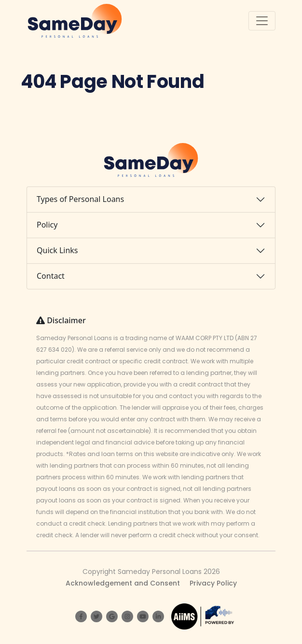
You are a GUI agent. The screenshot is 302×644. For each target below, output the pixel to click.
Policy (47, 225)
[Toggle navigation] (262, 21)
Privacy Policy (213, 583)
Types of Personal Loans (80, 199)
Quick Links (57, 250)
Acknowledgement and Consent (123, 583)
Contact (51, 276)
